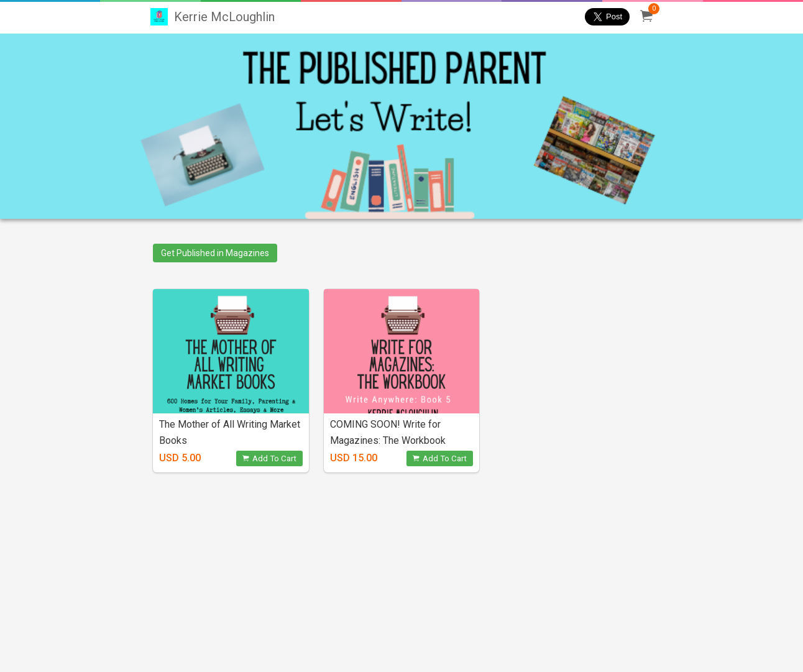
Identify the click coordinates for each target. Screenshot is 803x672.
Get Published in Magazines (215, 253)
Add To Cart (269, 458)
